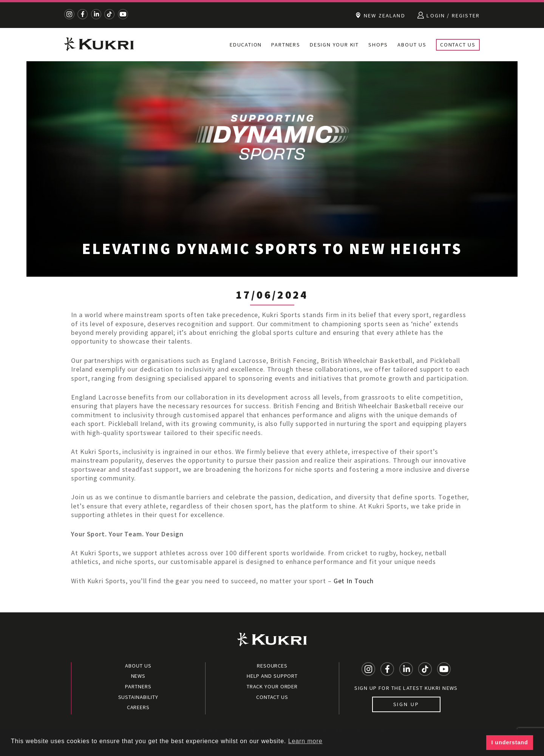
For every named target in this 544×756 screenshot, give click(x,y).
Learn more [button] (305, 741)
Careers (138, 707)
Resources (272, 666)
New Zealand (380, 15)
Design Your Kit (334, 45)
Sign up (406, 704)
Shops (378, 45)
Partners (286, 45)
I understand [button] (510, 742)
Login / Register (449, 15)
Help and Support (272, 676)
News (138, 676)
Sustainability (138, 697)
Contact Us (458, 45)
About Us (412, 45)
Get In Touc (352, 581)
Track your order (272, 686)
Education (246, 45)
